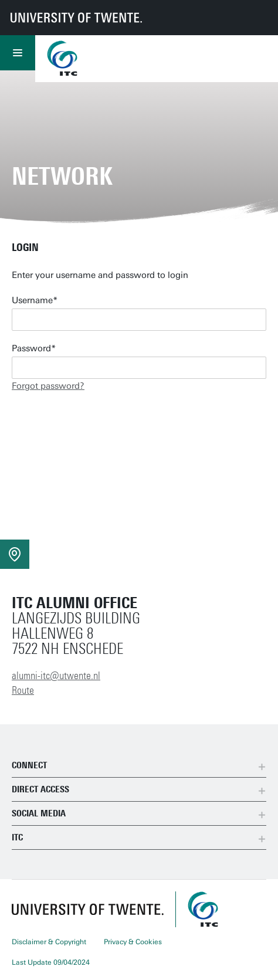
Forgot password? (48, 386)
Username (32, 300)
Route (23, 690)
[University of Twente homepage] (76, 18)
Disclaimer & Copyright (49, 942)
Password (31, 348)
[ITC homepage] (203, 909)
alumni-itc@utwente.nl (56, 676)
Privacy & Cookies (133, 942)
